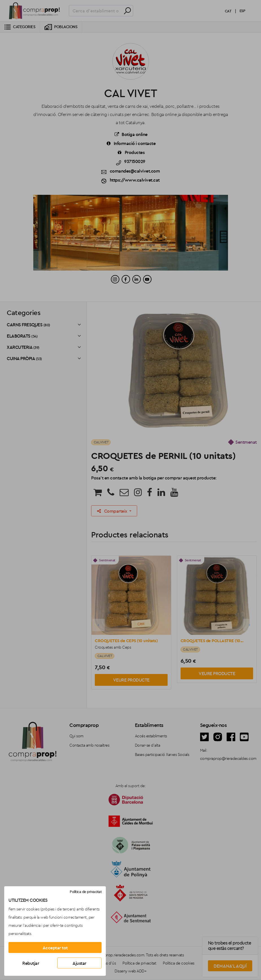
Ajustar (79, 963)
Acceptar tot (55, 948)
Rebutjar (31, 963)
